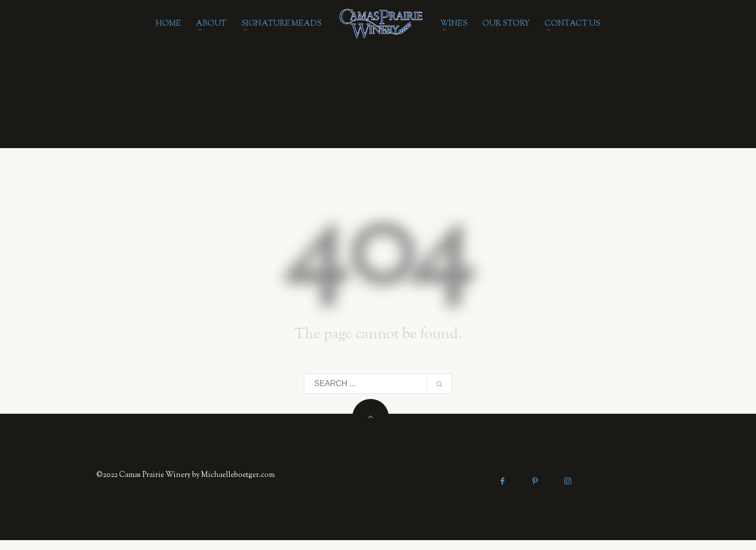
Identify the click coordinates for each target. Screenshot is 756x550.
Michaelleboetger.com (238, 475)
